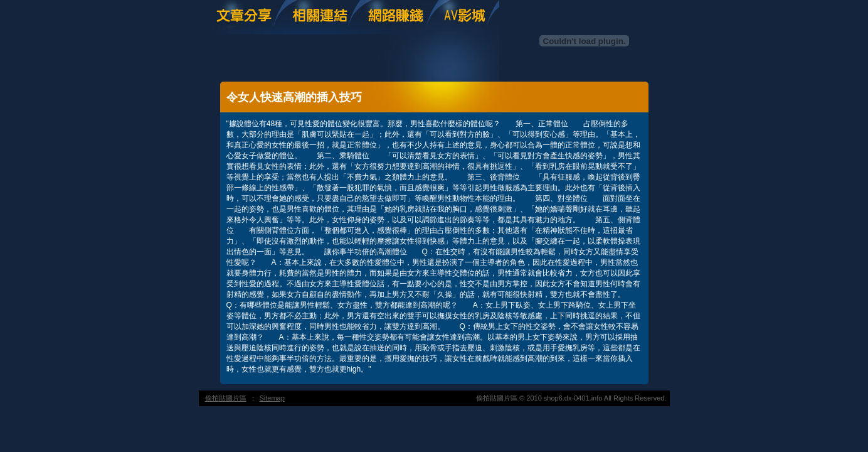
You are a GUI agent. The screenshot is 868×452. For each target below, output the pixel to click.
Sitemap (272, 398)
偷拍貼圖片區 (226, 398)
